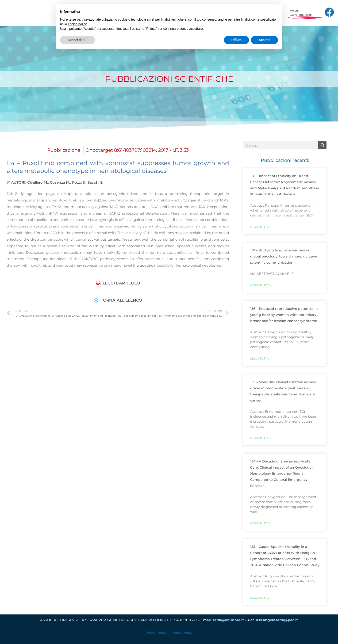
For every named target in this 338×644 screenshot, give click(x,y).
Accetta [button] (264, 40)
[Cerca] (322, 145)
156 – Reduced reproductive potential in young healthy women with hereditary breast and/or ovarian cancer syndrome (284, 315)
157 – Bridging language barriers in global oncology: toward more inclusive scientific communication (284, 257)
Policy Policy (156, 634)
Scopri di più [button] (78, 40)
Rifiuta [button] (237, 40)
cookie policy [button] (77, 24)
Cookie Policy (182, 634)
